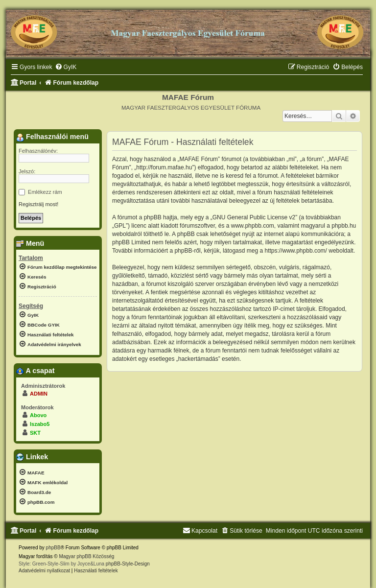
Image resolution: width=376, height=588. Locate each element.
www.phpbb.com (253, 226)
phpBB (53, 548)
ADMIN (39, 394)
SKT (35, 433)
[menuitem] (66, 67)
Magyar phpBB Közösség (86, 556)
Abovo (38, 415)
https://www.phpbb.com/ (296, 251)
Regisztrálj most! (38, 204)
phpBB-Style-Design (128, 564)
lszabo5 (40, 424)
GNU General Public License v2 (254, 217)
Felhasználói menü (52, 137)
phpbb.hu (344, 226)
